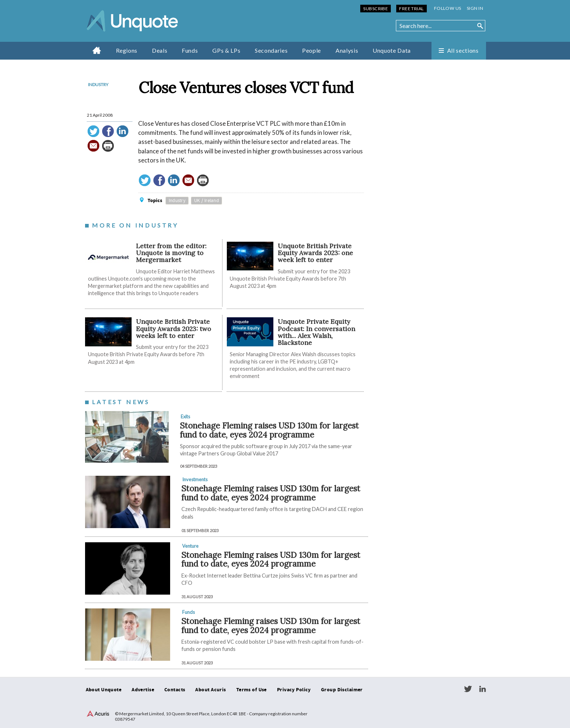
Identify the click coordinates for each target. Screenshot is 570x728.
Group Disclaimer (342, 690)
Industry (98, 85)
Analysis (347, 50)
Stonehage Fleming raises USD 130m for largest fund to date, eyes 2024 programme (269, 430)
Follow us (448, 8)
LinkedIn (482, 689)
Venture (190, 546)
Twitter (468, 689)
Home (97, 50)
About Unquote (104, 690)
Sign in (475, 8)
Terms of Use (252, 690)
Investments (195, 479)
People (312, 50)
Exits (185, 417)
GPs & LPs (226, 50)
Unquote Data (392, 50)
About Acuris (210, 690)
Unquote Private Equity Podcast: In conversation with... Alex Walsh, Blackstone (316, 332)
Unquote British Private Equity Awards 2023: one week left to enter (315, 253)
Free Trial (411, 9)
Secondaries (271, 50)
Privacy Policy (294, 690)
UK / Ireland (206, 201)
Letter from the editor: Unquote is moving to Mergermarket (171, 253)
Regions (127, 50)
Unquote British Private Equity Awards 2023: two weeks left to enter (174, 329)
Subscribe (376, 9)
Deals (160, 50)
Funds (190, 50)
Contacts (175, 690)
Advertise (143, 690)
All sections (463, 50)
